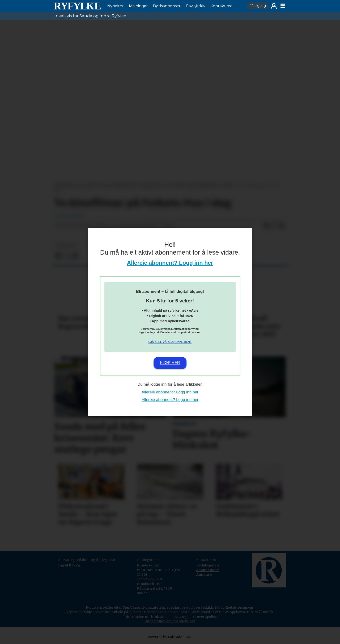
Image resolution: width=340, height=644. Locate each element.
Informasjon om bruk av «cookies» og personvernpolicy (170, 617)
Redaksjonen (208, 565)
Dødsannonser (167, 6)
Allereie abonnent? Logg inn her (170, 263)
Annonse (204, 574)
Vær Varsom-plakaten (142, 607)
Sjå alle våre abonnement (170, 342)
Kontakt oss (221, 6)
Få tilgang (258, 6)
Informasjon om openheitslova (170, 621)
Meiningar (138, 6)
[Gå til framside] (77, 6)
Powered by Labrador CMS (170, 637)
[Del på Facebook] (267, 226)
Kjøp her (170, 363)
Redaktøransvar (240, 607)
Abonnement (208, 570)
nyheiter (66, 246)
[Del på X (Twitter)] (274, 226)
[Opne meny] (283, 6)
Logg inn (274, 6)
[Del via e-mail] (282, 226)
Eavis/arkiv (196, 6)
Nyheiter (115, 6)
